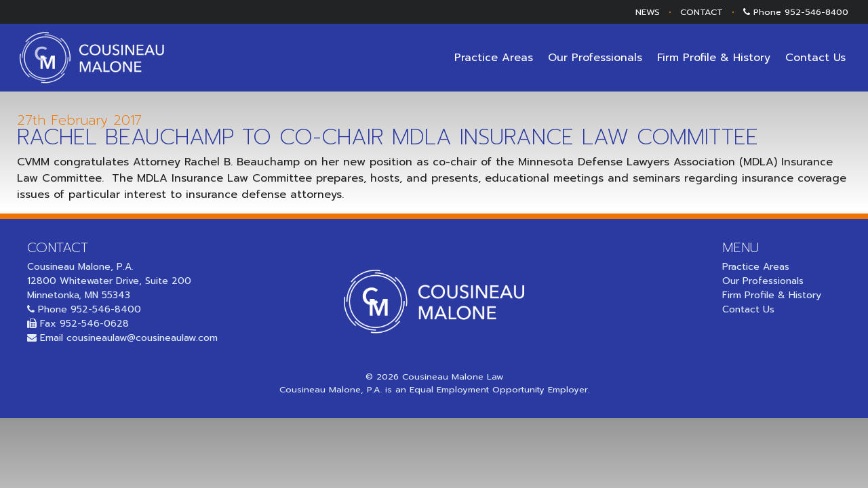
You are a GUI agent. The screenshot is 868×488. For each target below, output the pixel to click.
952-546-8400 (816, 12)
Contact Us (815, 58)
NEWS (648, 12)
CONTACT (702, 12)
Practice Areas (494, 58)
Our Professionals (595, 58)
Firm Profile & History (714, 58)
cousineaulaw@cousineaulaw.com (142, 338)
